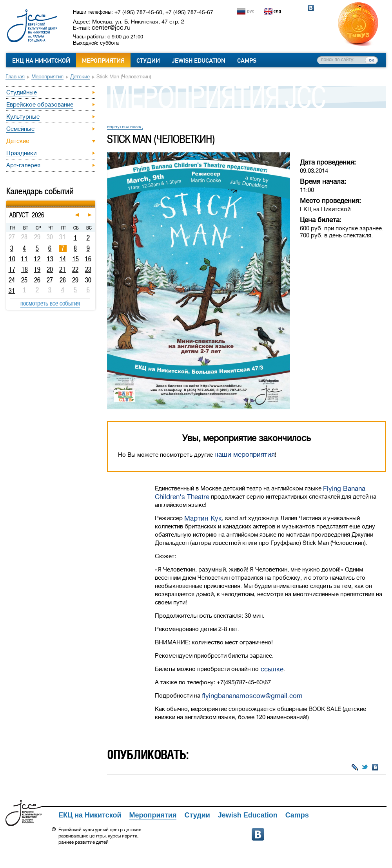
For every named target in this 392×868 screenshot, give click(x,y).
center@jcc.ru (111, 27)
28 (63, 280)
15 (75, 259)
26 (37, 280)
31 (12, 291)
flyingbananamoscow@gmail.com (252, 696)
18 (24, 269)
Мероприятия (103, 61)
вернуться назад (125, 127)
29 (75, 280)
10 (12, 259)
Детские (80, 77)
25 (24, 280)
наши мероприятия (245, 455)
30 (88, 280)
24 (12, 280)
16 (88, 259)
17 (12, 269)
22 (75, 269)
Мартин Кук (203, 518)
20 (50, 269)
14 (63, 259)
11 (24, 259)
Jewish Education (199, 61)
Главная (15, 77)
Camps (247, 61)
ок (371, 60)
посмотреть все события (50, 303)
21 (63, 269)
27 (50, 280)
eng (278, 11)
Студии (148, 61)
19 (37, 269)
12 (37, 259)
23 (88, 269)
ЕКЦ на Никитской (41, 61)
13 (50, 259)
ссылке (271, 669)
